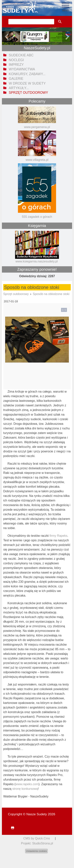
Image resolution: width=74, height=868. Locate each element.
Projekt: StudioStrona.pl (37, 843)
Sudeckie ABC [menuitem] (21, 55)
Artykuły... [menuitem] (19, 88)
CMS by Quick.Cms (37, 838)
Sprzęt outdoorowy (16, 294)
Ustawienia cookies (36, 851)
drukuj (11, 828)
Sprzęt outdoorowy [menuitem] (28, 93)
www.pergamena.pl (37, 127)
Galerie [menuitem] (16, 79)
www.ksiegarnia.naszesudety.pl (37, 261)
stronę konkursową (25, 789)
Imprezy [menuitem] (16, 65)
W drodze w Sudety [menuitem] (27, 83)
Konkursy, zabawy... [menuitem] (27, 74)
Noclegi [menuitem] (16, 60)
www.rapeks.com (27, 784)
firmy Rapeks (58, 536)
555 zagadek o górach (37, 217)
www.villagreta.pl (37, 160)
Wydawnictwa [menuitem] (22, 69)
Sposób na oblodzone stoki (51, 294)
